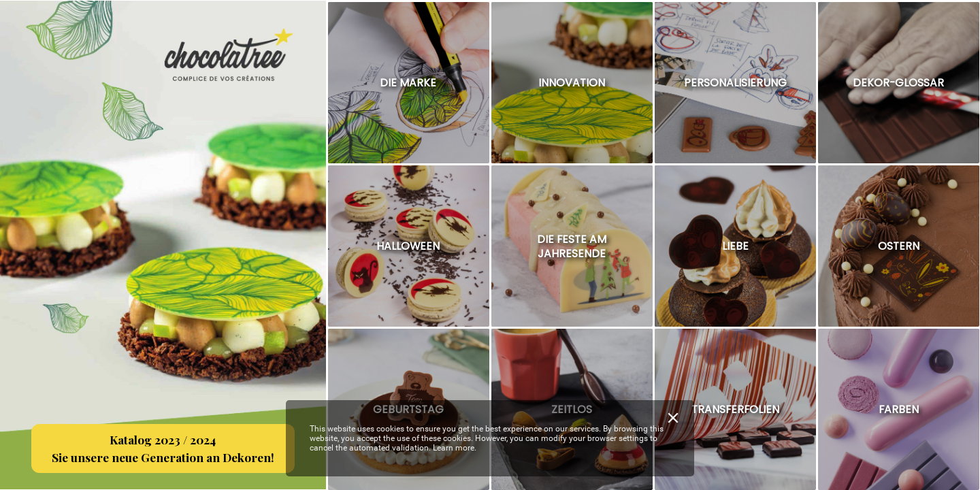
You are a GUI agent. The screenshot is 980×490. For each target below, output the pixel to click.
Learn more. (455, 448)
